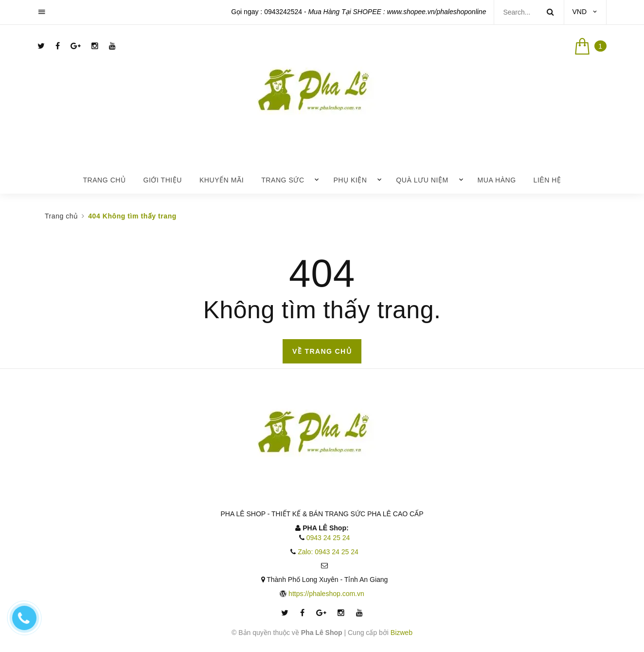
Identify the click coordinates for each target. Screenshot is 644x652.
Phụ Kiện (350, 180)
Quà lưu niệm (422, 180)
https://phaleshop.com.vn (326, 594)
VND (579, 12)
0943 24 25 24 (328, 538)
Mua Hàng (497, 180)
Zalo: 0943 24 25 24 (328, 552)
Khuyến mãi (222, 180)
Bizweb (402, 633)
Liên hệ (547, 180)
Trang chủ (104, 180)
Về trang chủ (322, 351)
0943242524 (283, 12)
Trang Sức (283, 180)
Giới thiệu (162, 180)
